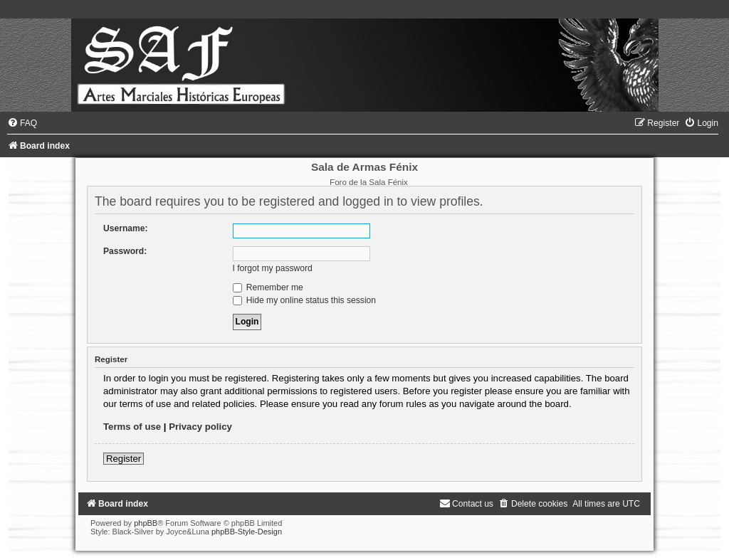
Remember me (268, 287)
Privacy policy (200, 427)
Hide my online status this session (305, 300)
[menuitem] (22, 123)
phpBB (146, 523)
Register (124, 459)
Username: (126, 228)
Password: (125, 251)
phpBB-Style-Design (247, 532)
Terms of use (132, 427)
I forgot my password (273, 268)
